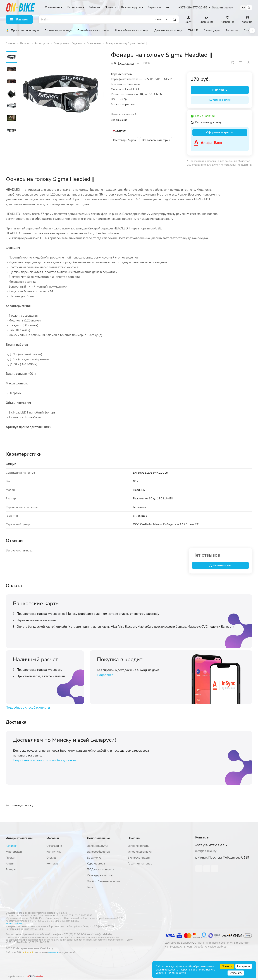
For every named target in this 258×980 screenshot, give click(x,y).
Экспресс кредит (139, 858)
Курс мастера (96, 864)
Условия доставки (140, 852)
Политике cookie (176, 973)
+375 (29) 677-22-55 (193, 8)
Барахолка (94, 858)
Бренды (11, 869)
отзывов (53, 952)
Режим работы (14, 924)
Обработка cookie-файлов (210, 947)
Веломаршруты (97, 846)
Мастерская (14, 852)
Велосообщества (98, 852)
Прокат (11, 858)
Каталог (11, 846)
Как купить (54, 852)
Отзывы (52, 858)
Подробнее (105, 675)
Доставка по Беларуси (179, 943)
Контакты (53, 864)
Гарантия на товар (140, 864)
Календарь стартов (100, 875)
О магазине (54, 846)
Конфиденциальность (179, 947)
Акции (10, 864)
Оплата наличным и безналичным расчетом (222, 943)
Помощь (134, 838)
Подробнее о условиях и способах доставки (44, 760)
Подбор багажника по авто (105, 881)
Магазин (53, 838)
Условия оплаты (138, 846)
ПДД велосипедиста (101, 869)
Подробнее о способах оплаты (28, 708)
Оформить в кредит (220, 132)
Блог (90, 887)
